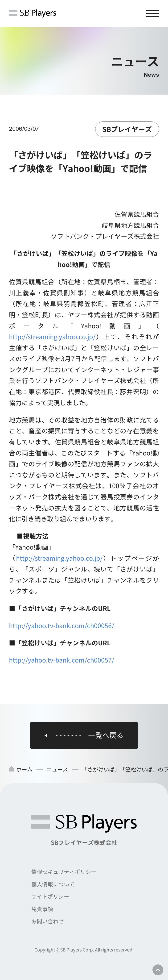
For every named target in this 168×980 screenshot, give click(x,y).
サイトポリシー (50, 896)
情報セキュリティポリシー (64, 872)
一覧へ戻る (106, 735)
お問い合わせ (48, 921)
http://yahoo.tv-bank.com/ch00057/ (61, 660)
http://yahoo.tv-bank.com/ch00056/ (61, 625)
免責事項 (42, 909)
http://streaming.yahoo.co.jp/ (52, 336)
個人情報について (53, 884)
